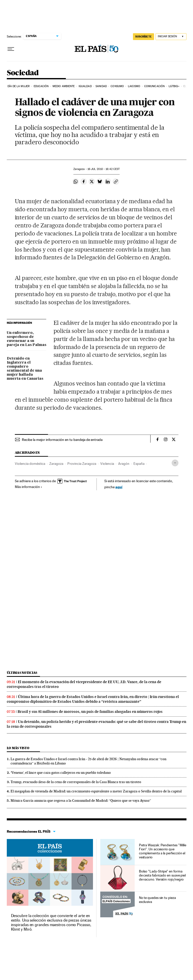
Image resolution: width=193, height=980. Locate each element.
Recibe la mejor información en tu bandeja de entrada (62, 440)
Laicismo (134, 86)
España (139, 464)
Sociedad (23, 73)
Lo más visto (18, 748)
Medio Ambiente (64, 86)
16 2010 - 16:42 (104, 169)
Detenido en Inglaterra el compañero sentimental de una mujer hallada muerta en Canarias (25, 369)
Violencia (107, 464)
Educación (41, 86)
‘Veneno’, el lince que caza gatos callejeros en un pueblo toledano (61, 773)
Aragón (124, 464)
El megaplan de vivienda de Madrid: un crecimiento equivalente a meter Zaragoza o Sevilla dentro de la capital (96, 791)
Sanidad (101, 86)
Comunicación (154, 86)
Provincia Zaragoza (82, 464)
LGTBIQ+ (174, 86)
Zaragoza (56, 464)
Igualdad (85, 86)
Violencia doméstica (30, 464)
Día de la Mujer (19, 86)
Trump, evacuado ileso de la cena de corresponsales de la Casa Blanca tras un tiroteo (76, 782)
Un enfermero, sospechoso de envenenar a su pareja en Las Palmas (27, 339)
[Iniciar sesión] (171, 37)
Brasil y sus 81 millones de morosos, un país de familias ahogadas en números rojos (90, 712)
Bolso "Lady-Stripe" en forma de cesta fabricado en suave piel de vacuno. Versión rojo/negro (162, 875)
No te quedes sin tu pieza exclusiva (157, 900)
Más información (29, 487)
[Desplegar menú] (11, 49)
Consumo (117, 86)
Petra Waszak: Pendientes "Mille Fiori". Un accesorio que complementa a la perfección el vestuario (163, 851)
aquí (119, 487)
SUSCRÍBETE (143, 37)
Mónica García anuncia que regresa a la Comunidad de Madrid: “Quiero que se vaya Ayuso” (81, 800)
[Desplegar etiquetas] (175, 463)
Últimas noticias (22, 673)
